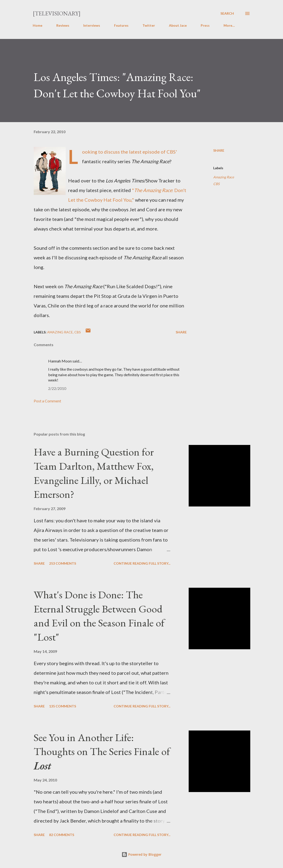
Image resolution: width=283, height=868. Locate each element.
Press (205, 25)
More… (229, 25)
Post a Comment (47, 401)
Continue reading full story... (142, 563)
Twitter (149, 25)
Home (38, 25)
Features (121, 25)
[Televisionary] (57, 13)
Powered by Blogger (141, 854)
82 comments (62, 835)
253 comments (63, 563)
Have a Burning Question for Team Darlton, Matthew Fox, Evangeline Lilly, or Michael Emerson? (94, 473)
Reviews (63, 25)
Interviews (92, 25)
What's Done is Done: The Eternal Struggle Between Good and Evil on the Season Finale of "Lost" (99, 616)
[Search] (227, 13)
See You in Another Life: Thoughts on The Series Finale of (102, 751)
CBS (216, 184)
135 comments (63, 706)
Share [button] (219, 150)
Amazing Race (224, 177)
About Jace (178, 25)
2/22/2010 (57, 388)
